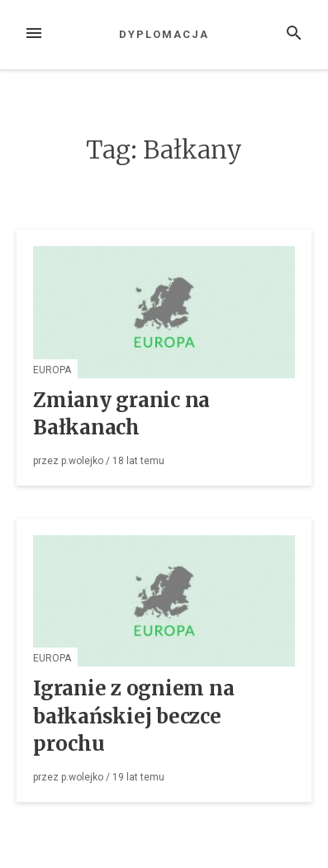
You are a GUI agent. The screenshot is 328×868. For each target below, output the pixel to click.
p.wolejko (82, 461)
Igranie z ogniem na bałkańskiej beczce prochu (133, 716)
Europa (52, 370)
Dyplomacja (164, 34)
